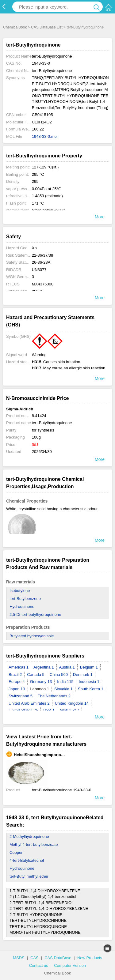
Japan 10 (17, 689)
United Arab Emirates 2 (29, 703)
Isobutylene (20, 591)
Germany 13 (41, 682)
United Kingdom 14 (72, 703)
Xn (34, 248)
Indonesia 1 (89, 682)
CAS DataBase (58, 958)
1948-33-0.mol (45, 136)
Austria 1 (67, 667)
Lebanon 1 (40, 689)
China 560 (59, 675)
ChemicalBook (15, 27)
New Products (90, 958)
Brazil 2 (15, 675)
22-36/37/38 (42, 255)
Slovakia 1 (63, 689)
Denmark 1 (83, 675)
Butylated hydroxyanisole (32, 636)
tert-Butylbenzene (25, 599)
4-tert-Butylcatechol (27, 860)
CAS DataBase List (47, 27)
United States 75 (23, 710)
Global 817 (69, 710)
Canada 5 (36, 675)
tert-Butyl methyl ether (29, 876)
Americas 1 (19, 667)
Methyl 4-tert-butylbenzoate (34, 844)
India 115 (65, 682)
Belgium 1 (89, 667)
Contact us (39, 965)
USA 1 (49, 710)
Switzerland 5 (21, 696)
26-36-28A (41, 262)
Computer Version (70, 965)
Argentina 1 (44, 667)
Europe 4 (17, 682)
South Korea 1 (91, 689)
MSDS (19, 958)
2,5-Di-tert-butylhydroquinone (35, 614)
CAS (34, 958)
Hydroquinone (22, 607)
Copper (16, 852)
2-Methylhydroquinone (29, 837)
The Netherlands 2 (54, 696)
